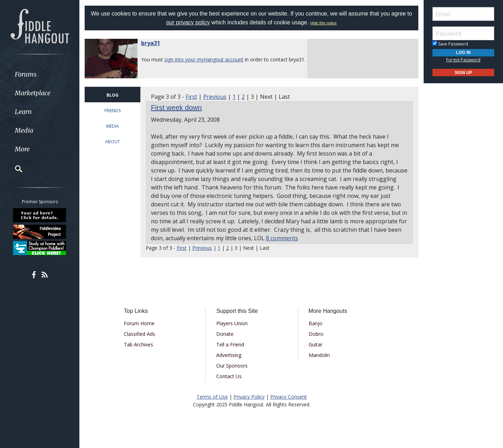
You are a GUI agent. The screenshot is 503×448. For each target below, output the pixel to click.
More (22, 149)
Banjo (316, 323)
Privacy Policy (249, 397)
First (191, 97)
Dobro (316, 334)
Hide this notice (324, 23)
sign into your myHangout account (204, 59)
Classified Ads (140, 334)
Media (24, 130)
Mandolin (319, 355)
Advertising (229, 355)
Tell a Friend (230, 344)
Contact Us (229, 376)
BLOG (113, 95)
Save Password (450, 44)
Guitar (316, 344)
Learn (23, 112)
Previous (215, 97)
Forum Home (139, 323)
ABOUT (113, 142)
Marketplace (33, 93)
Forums (26, 74)
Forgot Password (463, 60)
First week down (177, 108)
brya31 (151, 43)
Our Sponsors (232, 366)
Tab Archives (138, 344)
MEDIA (113, 126)
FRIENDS (113, 111)
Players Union (232, 323)
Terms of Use (212, 397)
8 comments (282, 238)
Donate (225, 334)
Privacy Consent (289, 397)
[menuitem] (40, 74)
